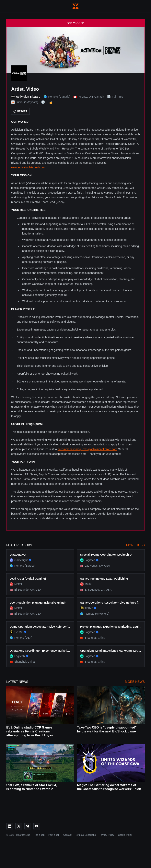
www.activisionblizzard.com (28, 167)
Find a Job (39, 835)
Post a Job (54, 835)
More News (135, 682)
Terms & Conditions (86, 835)
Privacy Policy (107, 835)
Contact (67, 835)
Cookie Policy (125, 835)
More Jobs (135, 545)
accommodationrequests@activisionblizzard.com (87, 449)
